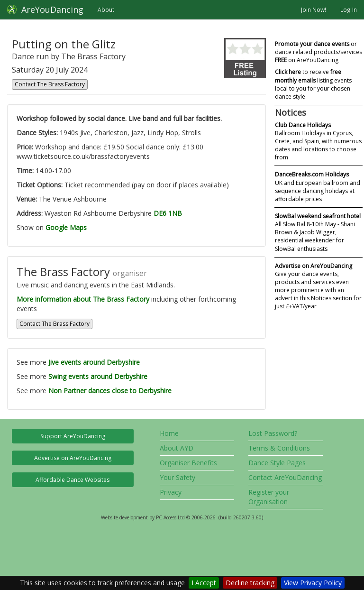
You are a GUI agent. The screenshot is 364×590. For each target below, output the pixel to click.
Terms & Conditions (279, 448)
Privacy (171, 492)
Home (169, 433)
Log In (349, 9)
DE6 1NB (168, 213)
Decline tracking (250, 583)
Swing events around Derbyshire (98, 376)
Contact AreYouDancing (285, 477)
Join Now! (314, 9)
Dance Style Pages (277, 463)
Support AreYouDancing (73, 436)
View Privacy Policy (313, 583)
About (106, 9)
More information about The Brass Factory (83, 299)
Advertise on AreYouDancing (73, 458)
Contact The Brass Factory (50, 84)
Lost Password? (273, 433)
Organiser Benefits (188, 463)
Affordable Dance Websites (73, 480)
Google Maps (66, 227)
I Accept (204, 583)
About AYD (177, 448)
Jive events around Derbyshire (94, 362)
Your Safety (177, 477)
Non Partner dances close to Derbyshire (110, 391)
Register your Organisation (269, 497)
